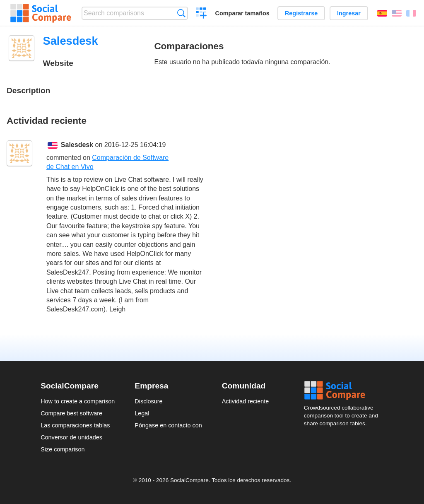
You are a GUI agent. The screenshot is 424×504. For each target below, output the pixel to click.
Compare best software (71, 413)
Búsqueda (181, 13)
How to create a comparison (78, 401)
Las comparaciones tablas (75, 425)
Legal (142, 413)
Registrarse (301, 13)
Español (382, 13)
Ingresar (349, 13)
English (397, 13)
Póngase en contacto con (168, 425)
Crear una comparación (201, 14)
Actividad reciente (246, 401)
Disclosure (148, 401)
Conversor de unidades (71, 437)
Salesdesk (77, 145)
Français (411, 13)
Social (344, 391)
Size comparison (63, 449)
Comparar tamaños (242, 13)
